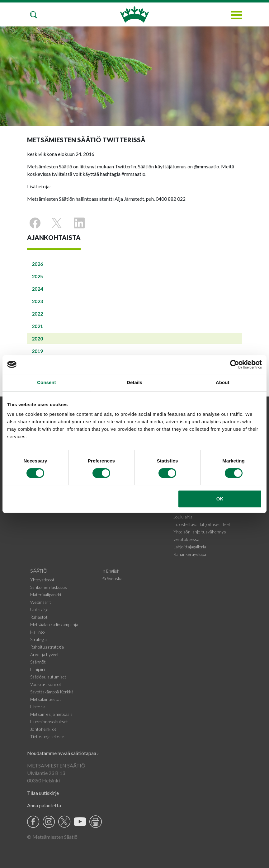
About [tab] (223, 382)
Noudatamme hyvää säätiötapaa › (63, 753)
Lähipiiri (38, 669)
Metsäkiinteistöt (46, 699)
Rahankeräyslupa (190, 554)
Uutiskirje (39, 610)
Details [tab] (134, 382)
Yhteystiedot (42, 580)
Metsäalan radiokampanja (54, 624)
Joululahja (183, 517)
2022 (37, 314)
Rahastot (39, 617)
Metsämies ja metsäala (51, 714)
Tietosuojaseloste (47, 737)
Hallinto (38, 632)
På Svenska (112, 578)
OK (220, 499)
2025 (37, 276)
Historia (38, 707)
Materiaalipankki (46, 595)
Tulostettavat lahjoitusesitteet (202, 524)
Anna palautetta (44, 805)
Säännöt (38, 662)
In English (110, 571)
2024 (37, 289)
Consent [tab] (47, 382)
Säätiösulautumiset (48, 677)
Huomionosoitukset (49, 722)
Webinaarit (41, 602)
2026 (37, 264)
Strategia (38, 639)
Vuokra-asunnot (46, 684)
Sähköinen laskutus (49, 587)
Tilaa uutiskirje (43, 793)
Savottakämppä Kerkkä (52, 692)
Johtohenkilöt (43, 729)
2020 (37, 338)
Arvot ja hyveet (45, 654)
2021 (37, 326)
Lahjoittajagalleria (190, 547)
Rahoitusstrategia (47, 647)
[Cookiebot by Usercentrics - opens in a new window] (235, 364)
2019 (37, 351)
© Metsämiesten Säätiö (52, 837)
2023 (37, 301)
